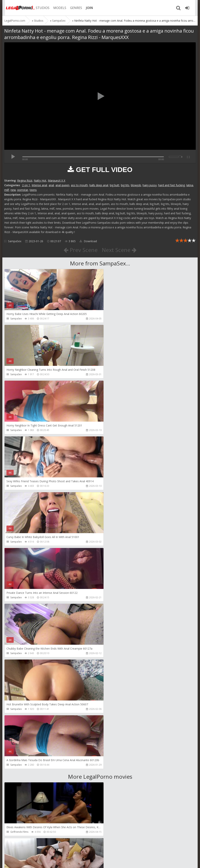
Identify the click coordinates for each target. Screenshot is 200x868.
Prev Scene (80, 250)
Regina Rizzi (25, 180)
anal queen (62, 185)
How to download (60, 850)
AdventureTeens (116, 665)
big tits (125, 185)
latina (190, 185)
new (13, 190)
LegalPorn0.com (33, 861)
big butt (115, 185)
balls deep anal (99, 185)
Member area (32, 850)
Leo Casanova (18, 665)
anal (51, 185)
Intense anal (39, 185)
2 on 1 (26, 185)
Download (88, 241)
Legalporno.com (18, 8)
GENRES (74, 8)
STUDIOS (40, 8)
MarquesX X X (57, 180)
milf (7, 190)
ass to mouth (79, 185)
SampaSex (15, 241)
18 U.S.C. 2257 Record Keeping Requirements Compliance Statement (129, 861)
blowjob (136, 185)
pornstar (23, 190)
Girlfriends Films (19, 609)
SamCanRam (114, 720)
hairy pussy (150, 185)
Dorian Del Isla (18, 776)
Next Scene (119, 250)
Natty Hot (40, 180)
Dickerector (114, 609)
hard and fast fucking (171, 185)
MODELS (58, 8)
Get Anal (112, 776)
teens (33, 190)
